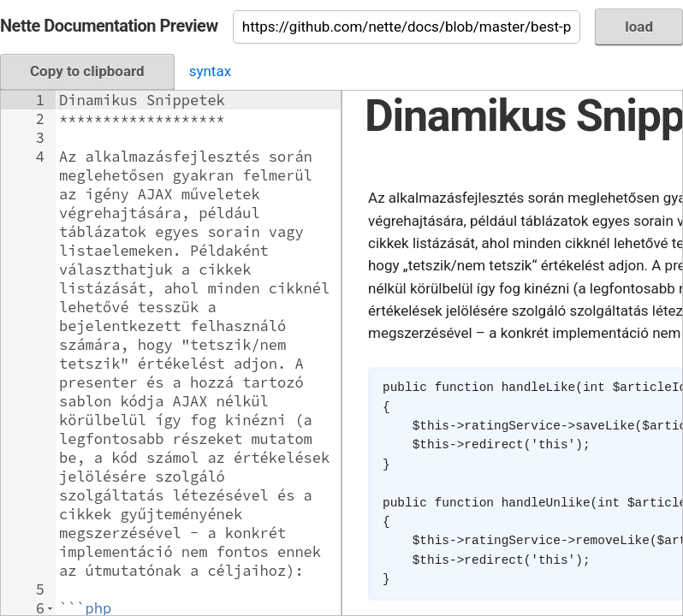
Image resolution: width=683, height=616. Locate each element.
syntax (210, 71)
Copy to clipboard (87, 71)
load (639, 27)
